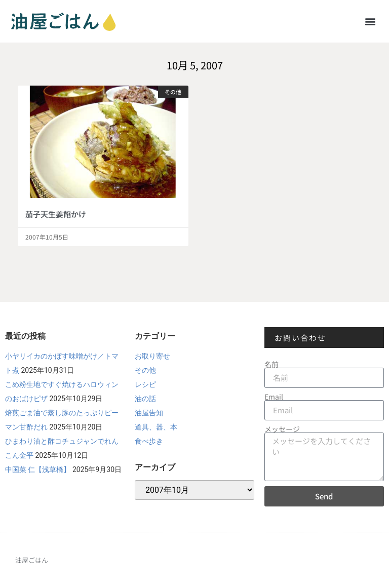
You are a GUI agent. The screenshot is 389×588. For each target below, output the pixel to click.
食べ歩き (149, 441)
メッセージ (282, 429)
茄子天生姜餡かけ (56, 214)
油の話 (145, 399)
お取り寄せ (152, 356)
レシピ (145, 384)
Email (274, 397)
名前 (271, 364)
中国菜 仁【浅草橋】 (38, 469)
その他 (145, 370)
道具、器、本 (156, 427)
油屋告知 (149, 413)
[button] (371, 21)
